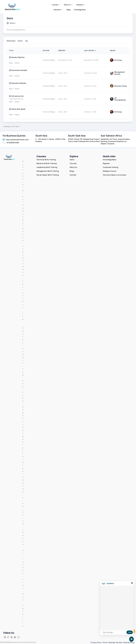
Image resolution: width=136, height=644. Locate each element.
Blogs (69, 10)
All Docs (13, 23)
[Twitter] (8, 640)
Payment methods (19, 83)
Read (11, 63)
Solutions (81, 5)
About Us (68, 5)
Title (11, 51)
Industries (58, 10)
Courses (56, 5)
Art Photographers (118, 99)
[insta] (12, 640)
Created (62, 51)
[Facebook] (5, 640)
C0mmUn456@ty (49, 60)
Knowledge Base (80, 10)
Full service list (17, 96)
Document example (19, 70)
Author (46, 51)
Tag (26, 41)
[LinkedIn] (15, 640)
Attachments (11, 41)
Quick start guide (18, 109)
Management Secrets (117, 73)
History (17, 63)
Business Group (118, 86)
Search (20, 41)
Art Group (116, 60)
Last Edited (89, 51)
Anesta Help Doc (18, 57)
